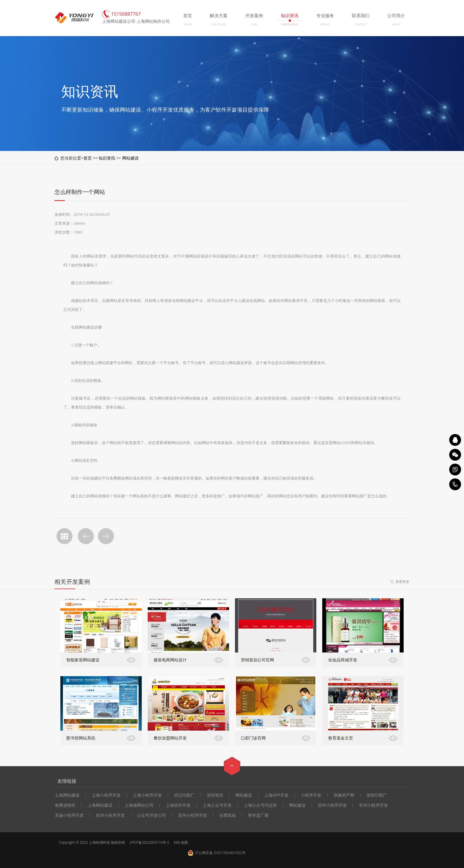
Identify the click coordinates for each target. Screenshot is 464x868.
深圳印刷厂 (377, 795)
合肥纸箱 (228, 815)
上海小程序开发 (106, 795)
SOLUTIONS (219, 24)
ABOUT (396, 24)
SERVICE (325, 24)
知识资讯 (107, 158)
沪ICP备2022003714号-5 (149, 842)
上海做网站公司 (139, 805)
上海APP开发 (276, 795)
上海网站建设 (67, 795)
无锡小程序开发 (69, 815)
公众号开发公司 (152, 815)
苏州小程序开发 (332, 805)
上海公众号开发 (217, 805)
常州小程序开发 (373, 805)
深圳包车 (215, 795)
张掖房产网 (344, 795)
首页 (88, 158)
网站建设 (130, 158)
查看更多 (402, 582)
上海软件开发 (178, 805)
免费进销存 (65, 805)
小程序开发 (311, 795)
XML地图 (181, 842)
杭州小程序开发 (110, 815)
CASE (254, 24)
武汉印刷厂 (184, 795)
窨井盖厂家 (258, 815)
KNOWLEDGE (290, 24)
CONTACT (361, 24)
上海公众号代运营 (260, 805)
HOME (188, 24)
